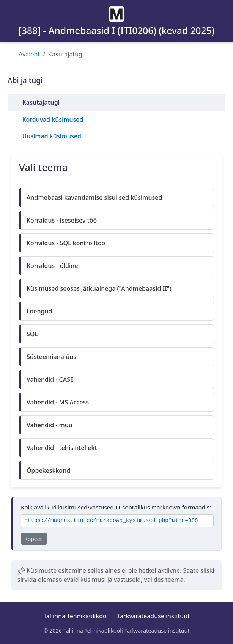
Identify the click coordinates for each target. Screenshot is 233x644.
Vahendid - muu (50, 425)
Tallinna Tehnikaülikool (76, 616)
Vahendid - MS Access (58, 402)
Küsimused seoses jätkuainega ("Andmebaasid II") (99, 288)
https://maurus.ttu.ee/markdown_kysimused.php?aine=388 (111, 521)
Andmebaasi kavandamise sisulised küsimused (94, 197)
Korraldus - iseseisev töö (62, 220)
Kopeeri (34, 539)
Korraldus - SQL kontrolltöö (66, 243)
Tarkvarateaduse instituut (153, 616)
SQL (32, 334)
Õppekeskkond (48, 470)
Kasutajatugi (41, 102)
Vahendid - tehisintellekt (62, 448)
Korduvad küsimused (53, 119)
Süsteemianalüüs (51, 357)
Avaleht (29, 54)
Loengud (39, 311)
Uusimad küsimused (51, 136)
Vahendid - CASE (50, 379)
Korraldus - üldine (52, 266)
